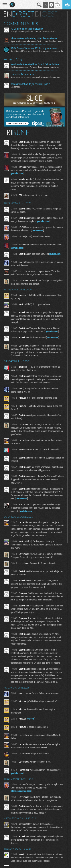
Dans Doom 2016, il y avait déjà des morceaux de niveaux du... (38, 51)
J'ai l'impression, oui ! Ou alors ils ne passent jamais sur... (36, 67)
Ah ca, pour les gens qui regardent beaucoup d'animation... (36, 77)
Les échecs (15, 87)
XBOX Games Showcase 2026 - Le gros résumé (34, 48)
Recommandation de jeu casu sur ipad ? (30, 84)
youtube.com (17, 173)
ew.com (31, 719)
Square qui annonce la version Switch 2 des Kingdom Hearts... (37, 41)
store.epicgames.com (21, 791)
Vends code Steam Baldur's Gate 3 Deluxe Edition (35, 64)
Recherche (39, 5)
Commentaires (21, 24)
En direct (19, 14)
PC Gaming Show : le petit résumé (27, 29)
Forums (13, 59)
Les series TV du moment (23, 74)
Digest (46, 14)
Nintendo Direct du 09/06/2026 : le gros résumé (34, 38)
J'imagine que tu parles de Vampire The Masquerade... (34, 31)
